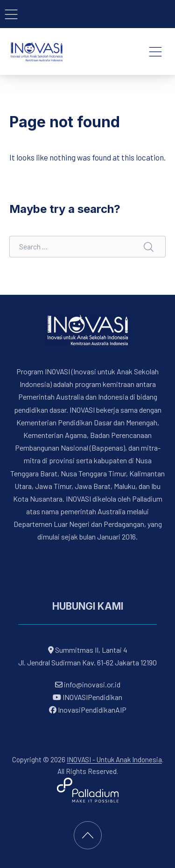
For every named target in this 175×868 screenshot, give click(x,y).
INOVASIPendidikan (87, 697)
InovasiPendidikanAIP (88, 710)
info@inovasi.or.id (91, 684)
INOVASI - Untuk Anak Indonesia (114, 759)
